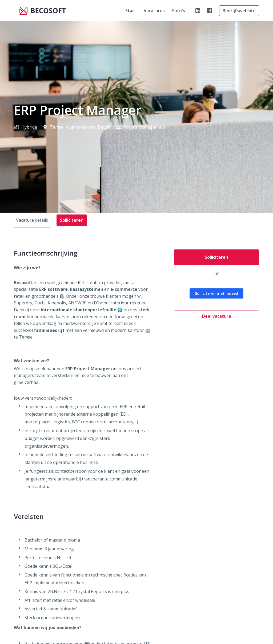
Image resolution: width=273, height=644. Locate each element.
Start (131, 11)
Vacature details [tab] (32, 220)
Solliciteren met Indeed (216, 293)
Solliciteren (216, 257)
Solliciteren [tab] (72, 220)
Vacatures (154, 11)
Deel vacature (217, 316)
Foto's (179, 11)
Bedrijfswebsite (239, 11)
